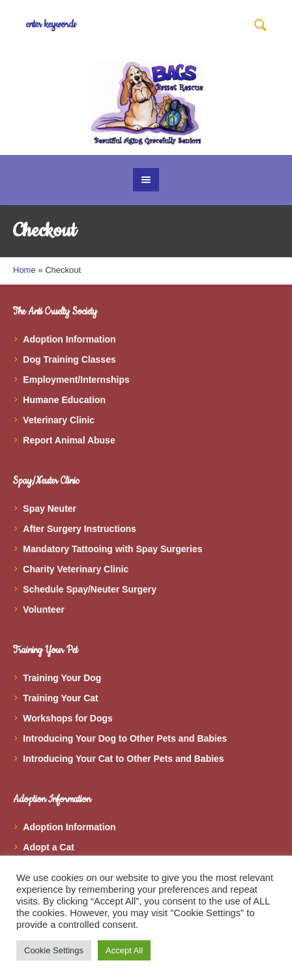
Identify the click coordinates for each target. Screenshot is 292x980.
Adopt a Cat (49, 847)
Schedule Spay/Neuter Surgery (90, 589)
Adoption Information (69, 339)
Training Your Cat (60, 698)
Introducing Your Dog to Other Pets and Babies (125, 738)
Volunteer (44, 609)
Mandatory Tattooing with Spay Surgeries (112, 549)
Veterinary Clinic (59, 420)
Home (24, 270)
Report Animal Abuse (69, 440)
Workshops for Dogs (67, 718)
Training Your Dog (62, 678)
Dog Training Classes (69, 359)
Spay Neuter (50, 509)
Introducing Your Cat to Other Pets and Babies (123, 759)
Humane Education (64, 400)
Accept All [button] (124, 950)
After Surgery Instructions (79, 529)
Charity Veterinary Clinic (76, 569)
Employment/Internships (76, 380)
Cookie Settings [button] (54, 950)
